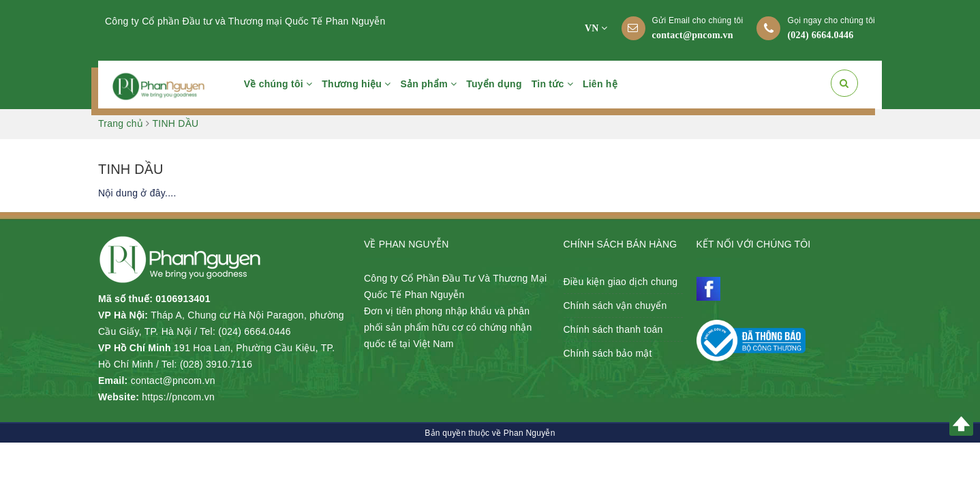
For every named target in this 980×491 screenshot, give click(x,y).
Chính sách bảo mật (608, 353)
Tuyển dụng (494, 84)
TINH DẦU (131, 169)
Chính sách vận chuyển (615, 306)
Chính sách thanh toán (613, 329)
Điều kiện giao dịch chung (621, 282)
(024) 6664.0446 (820, 35)
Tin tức (552, 84)
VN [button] (596, 28)
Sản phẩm (429, 84)
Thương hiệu (356, 84)
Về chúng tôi (278, 84)
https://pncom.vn (178, 397)
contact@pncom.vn (693, 35)
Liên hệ (600, 84)
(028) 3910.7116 (216, 364)
